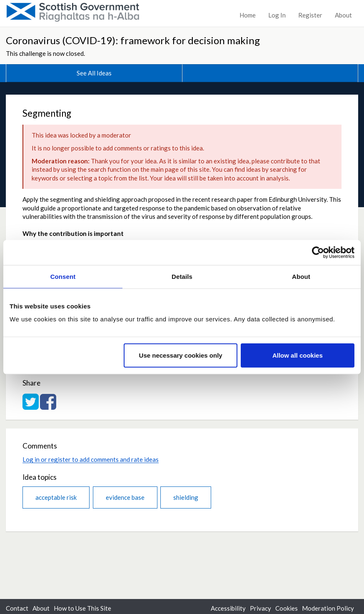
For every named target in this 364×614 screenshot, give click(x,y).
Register (310, 15)
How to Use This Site (82, 608)
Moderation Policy (328, 608)
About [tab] (301, 276)
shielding (186, 497)
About (343, 15)
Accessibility (228, 608)
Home (248, 15)
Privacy (261, 608)
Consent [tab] (63, 276)
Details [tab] (182, 276)
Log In (277, 15)
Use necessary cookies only (181, 355)
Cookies (287, 608)
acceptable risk (56, 497)
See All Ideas (94, 73)
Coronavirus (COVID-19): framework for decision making (133, 40)
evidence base (125, 497)
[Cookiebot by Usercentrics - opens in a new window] (318, 252)
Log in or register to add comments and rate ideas (91, 459)
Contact (17, 608)
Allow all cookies (298, 355)
